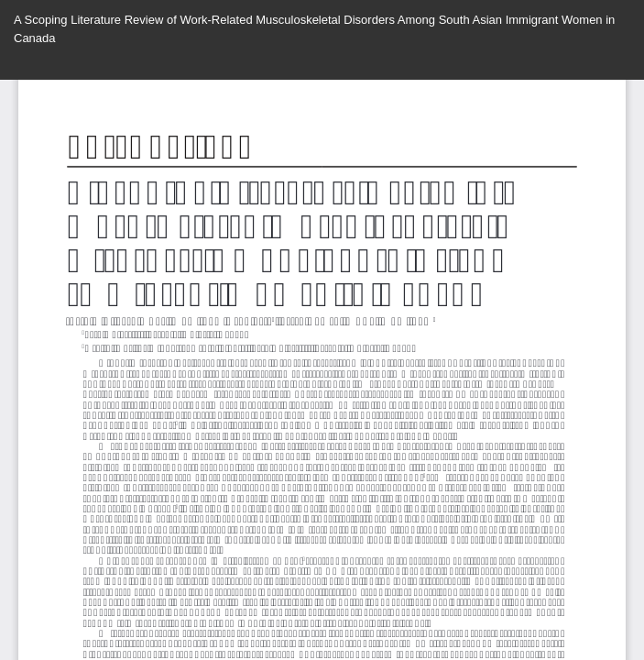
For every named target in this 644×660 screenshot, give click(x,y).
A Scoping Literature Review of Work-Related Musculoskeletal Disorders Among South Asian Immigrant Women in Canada (314, 29)
